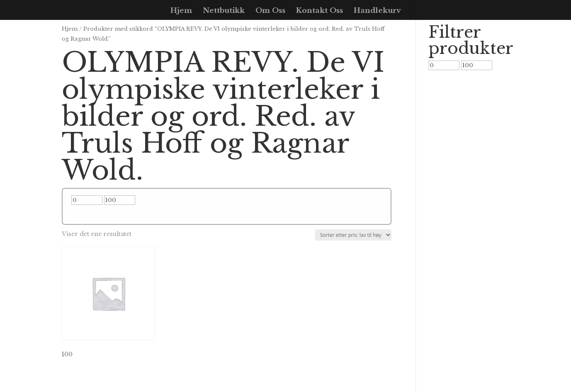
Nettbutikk (224, 11)
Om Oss (270, 11)
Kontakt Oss (320, 11)
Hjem (181, 11)
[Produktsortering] (353, 235)
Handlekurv (377, 11)
